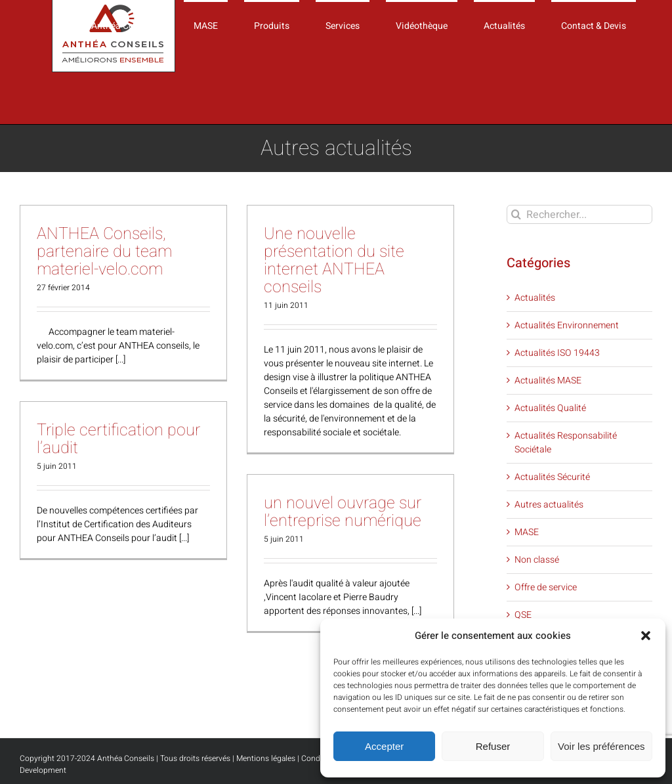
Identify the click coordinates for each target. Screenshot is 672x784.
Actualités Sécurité (552, 477)
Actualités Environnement (567, 325)
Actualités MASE (548, 381)
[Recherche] (516, 214)
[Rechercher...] (579, 214)
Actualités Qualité (550, 408)
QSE (523, 615)
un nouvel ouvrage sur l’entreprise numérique (343, 512)
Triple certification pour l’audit (118, 439)
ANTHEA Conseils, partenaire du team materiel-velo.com (104, 252)
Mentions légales (266, 758)
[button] (646, 636)
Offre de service (546, 587)
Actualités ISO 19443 (557, 353)
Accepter (384, 746)
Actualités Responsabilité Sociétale (566, 443)
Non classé (537, 560)
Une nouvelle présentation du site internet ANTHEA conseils (334, 261)
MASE (527, 532)
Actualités (535, 298)
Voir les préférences (601, 746)
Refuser (493, 746)
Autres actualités (549, 505)
